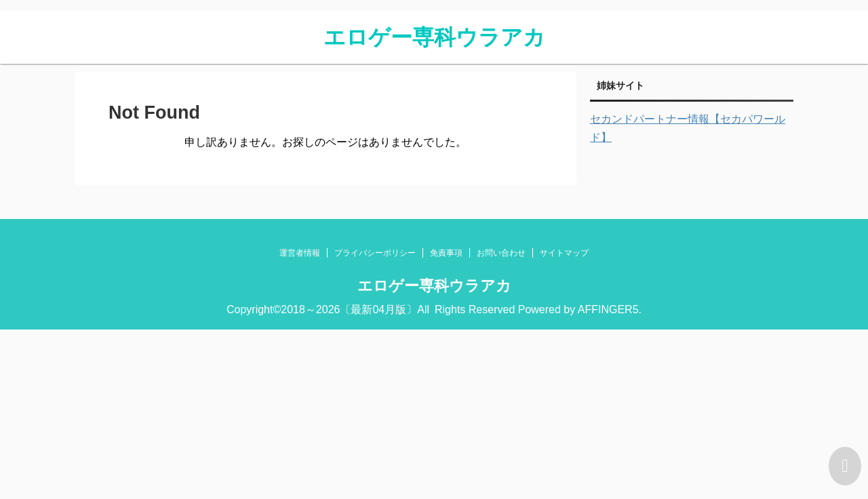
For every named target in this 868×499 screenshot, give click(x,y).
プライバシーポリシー (375, 253)
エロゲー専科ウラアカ (434, 37)
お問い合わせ (501, 253)
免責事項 (446, 253)
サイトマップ (564, 253)
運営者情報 (300, 253)
